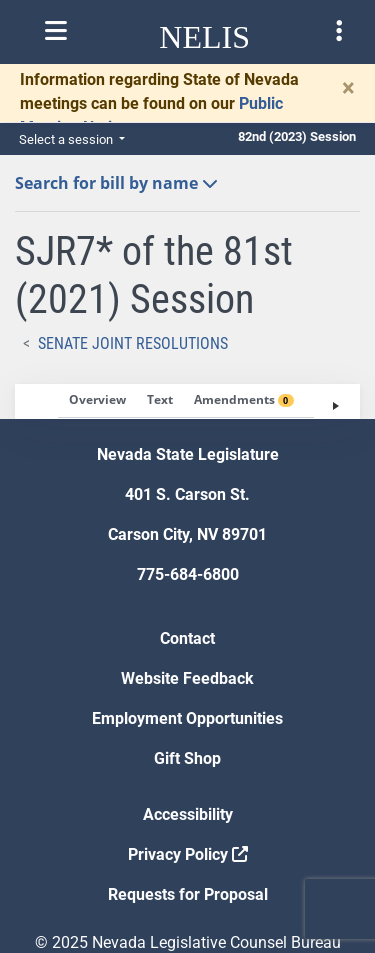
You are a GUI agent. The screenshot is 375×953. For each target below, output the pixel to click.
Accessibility (188, 814)
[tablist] (187, 401)
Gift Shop (187, 758)
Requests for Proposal (188, 894)
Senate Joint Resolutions (133, 343)
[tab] (97, 401)
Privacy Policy (188, 854)
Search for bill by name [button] (116, 183)
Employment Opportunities (187, 718)
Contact (187, 638)
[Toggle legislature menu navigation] (339, 31)
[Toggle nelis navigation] (56, 31)
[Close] (348, 88)
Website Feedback (187, 678)
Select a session (67, 139)
